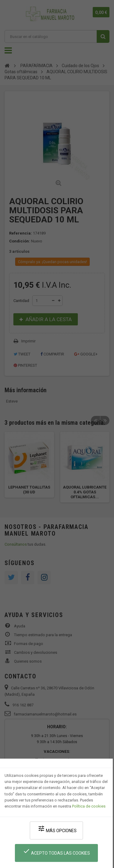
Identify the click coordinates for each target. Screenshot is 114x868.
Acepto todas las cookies (56, 851)
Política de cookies (89, 806)
